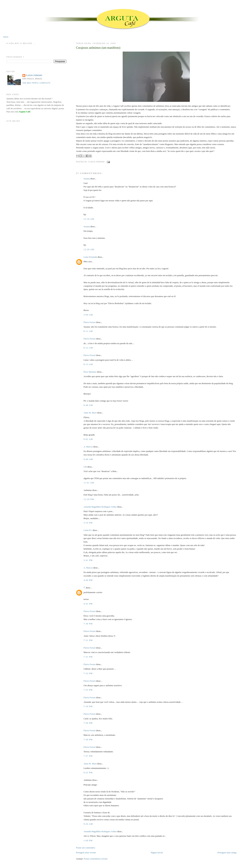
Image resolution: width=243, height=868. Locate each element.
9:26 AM (88, 824)
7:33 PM (88, 690)
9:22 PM (88, 772)
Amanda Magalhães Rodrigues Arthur (100, 507)
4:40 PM (88, 580)
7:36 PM (88, 723)
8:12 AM (88, 348)
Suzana (87, 179)
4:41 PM (88, 604)
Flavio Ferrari (90, 322)
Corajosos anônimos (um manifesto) (98, 48)
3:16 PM (88, 523)
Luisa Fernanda (90, 257)
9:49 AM (88, 459)
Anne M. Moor (90, 413)
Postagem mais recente (86, 853)
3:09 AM (88, 315)
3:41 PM (88, 560)
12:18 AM (89, 219)
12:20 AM (89, 249)
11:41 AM (89, 483)
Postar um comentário (86, 848)
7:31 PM (88, 640)
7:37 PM (88, 756)
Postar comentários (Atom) (96, 859)
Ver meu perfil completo (37, 83)
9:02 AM (88, 439)
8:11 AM (88, 331)
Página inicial (157, 853)
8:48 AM (88, 405)
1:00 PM (88, 840)
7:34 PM (88, 706)
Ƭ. (84, 588)
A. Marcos (88, 447)
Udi (85, 467)
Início (6, 37)
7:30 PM (88, 624)
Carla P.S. (88, 530)
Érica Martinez (90, 372)
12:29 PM (89, 499)
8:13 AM (88, 364)
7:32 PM (88, 673)
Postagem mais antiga (227, 853)
